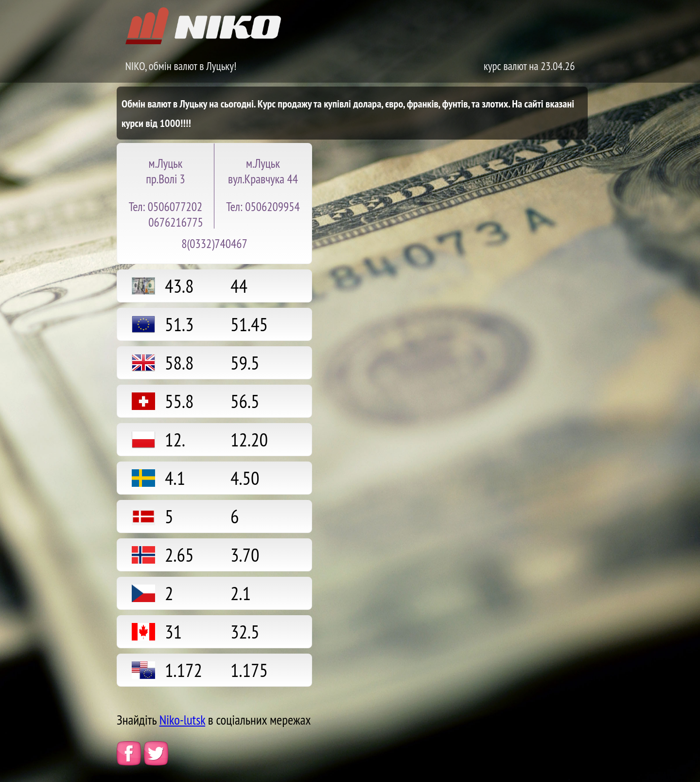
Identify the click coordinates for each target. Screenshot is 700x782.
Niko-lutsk (183, 720)
